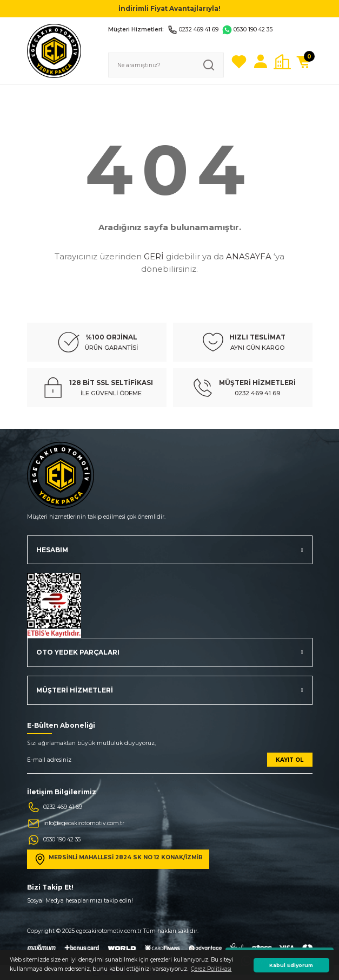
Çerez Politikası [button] (211, 969)
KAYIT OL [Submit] (290, 760)
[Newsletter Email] (170, 763)
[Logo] (54, 51)
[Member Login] (261, 62)
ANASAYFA (249, 256)
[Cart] (304, 62)
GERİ (154, 256)
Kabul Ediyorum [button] (291, 965)
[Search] (166, 65)
